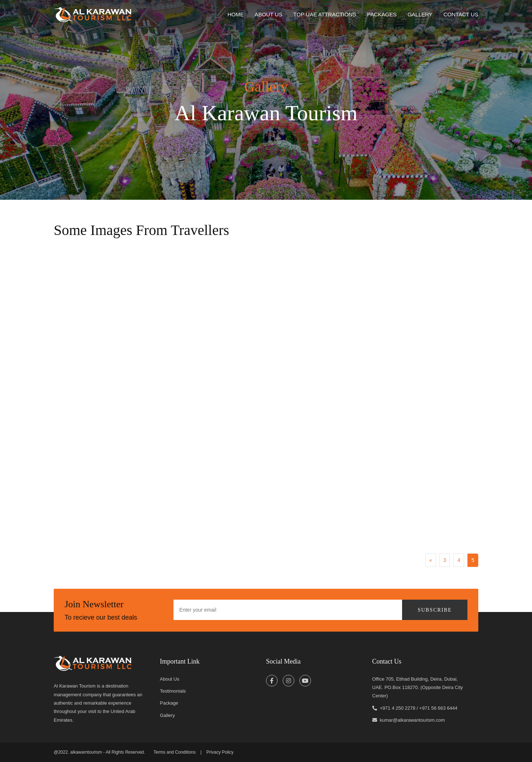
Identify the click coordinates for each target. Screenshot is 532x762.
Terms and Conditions (175, 752)
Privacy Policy (220, 752)
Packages (382, 14)
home (236, 14)
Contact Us (461, 14)
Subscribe (435, 610)
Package (169, 703)
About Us (170, 679)
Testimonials (173, 691)
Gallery (420, 14)
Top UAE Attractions (325, 14)
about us (269, 14)
